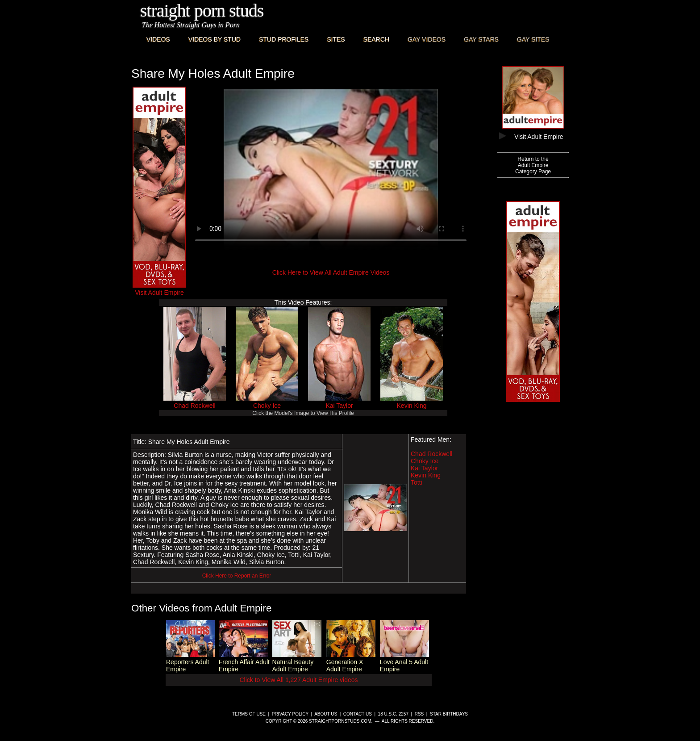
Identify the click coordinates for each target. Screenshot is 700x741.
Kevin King (412, 406)
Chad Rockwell (194, 406)
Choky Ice (267, 406)
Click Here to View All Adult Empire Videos (331, 272)
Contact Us (358, 714)
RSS (419, 714)
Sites (336, 39)
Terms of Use (249, 714)
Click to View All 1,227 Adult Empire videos (298, 680)
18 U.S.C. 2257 (393, 714)
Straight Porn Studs (202, 10)
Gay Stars (481, 39)
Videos (158, 39)
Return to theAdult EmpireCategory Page (533, 165)
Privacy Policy (290, 714)
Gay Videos (427, 39)
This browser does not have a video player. (331, 170)
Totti (417, 482)
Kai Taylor (339, 406)
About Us (326, 714)
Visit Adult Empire (159, 289)
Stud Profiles (284, 39)
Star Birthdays (449, 714)
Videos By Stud (215, 39)
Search (376, 39)
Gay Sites (533, 39)
